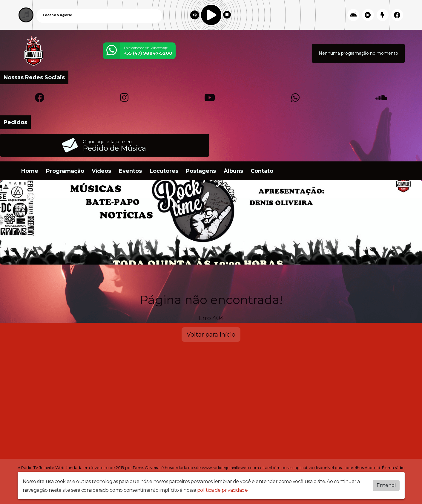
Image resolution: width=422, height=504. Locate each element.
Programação (65, 171)
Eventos (130, 171)
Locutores (164, 171)
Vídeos (101, 171)
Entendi (386, 485)
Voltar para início (211, 335)
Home (30, 171)
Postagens (201, 171)
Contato (262, 171)
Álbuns (233, 171)
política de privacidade (222, 490)
